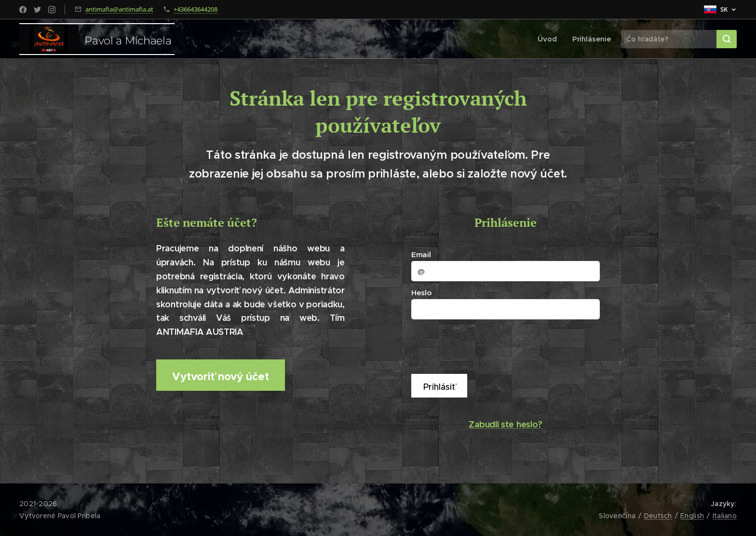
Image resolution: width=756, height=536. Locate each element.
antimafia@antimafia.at (119, 9)
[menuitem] (551, 39)
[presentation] (487, 345)
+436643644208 (196, 9)
